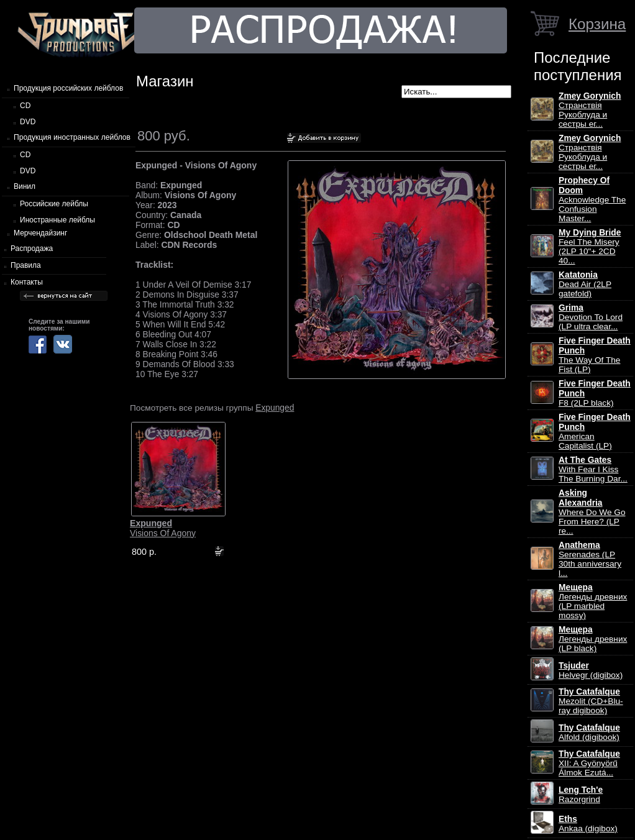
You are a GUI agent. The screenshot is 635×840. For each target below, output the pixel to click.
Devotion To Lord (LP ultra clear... (591, 317)
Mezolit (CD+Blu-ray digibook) (591, 701)
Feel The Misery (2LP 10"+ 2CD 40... (590, 247)
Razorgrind (581, 795)
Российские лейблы (54, 204)
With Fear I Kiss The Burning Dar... (593, 469)
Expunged (275, 408)
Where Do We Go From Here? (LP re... (592, 512)
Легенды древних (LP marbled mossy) (593, 601)
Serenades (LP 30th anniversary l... (590, 559)
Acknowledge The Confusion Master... (592, 199)
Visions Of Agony (163, 528)
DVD (28, 122)
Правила (26, 265)
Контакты (27, 282)
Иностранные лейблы (57, 220)
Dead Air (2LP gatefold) (585, 284)
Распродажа (32, 249)
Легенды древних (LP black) (593, 639)
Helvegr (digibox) (591, 670)
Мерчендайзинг (40, 233)
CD (25, 106)
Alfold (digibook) (589, 733)
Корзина (597, 24)
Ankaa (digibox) (588, 824)
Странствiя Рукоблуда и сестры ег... (590, 110)
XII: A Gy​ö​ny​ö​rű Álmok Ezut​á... (589, 763)
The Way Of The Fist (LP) (595, 355)
